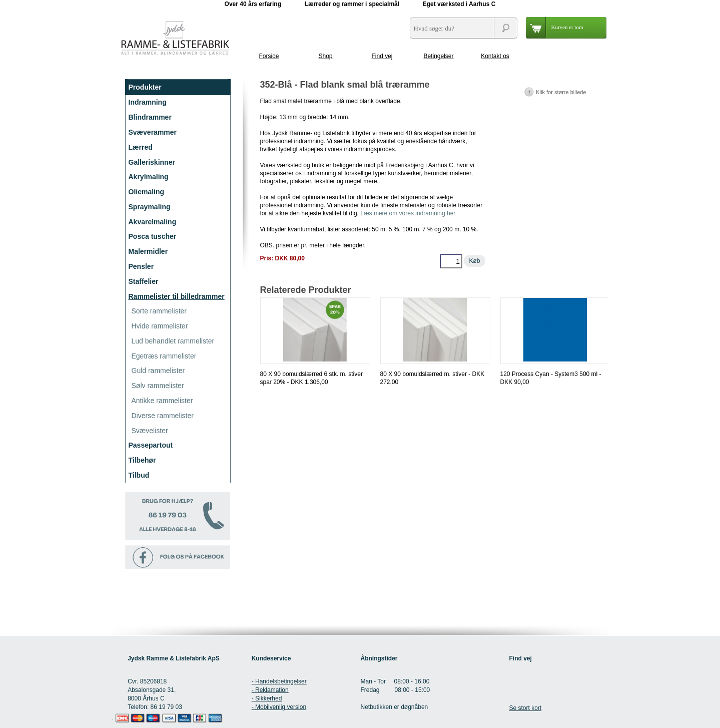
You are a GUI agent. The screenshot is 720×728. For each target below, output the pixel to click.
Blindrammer (150, 117)
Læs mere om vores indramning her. (409, 213)
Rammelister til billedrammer (177, 296)
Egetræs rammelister (164, 356)
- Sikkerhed (267, 698)
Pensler (141, 266)
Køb (474, 261)
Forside (269, 56)
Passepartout (151, 445)
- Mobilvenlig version (279, 707)
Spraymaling (150, 207)
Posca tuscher (153, 236)
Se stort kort (525, 708)
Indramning (148, 102)
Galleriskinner (152, 162)
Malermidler (148, 251)
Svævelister (150, 431)
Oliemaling (147, 192)
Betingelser (438, 56)
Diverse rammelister (163, 416)
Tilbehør (142, 460)
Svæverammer (153, 132)
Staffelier (144, 281)
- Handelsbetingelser (279, 681)
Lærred (141, 147)
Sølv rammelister (158, 386)
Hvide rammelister (160, 326)
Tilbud (139, 475)
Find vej (382, 56)
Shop (325, 56)
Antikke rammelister (162, 401)
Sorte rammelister (159, 311)
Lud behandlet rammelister (173, 341)
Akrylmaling (149, 177)
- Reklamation (270, 690)
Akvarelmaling (153, 222)
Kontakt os (495, 56)
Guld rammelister (158, 371)
